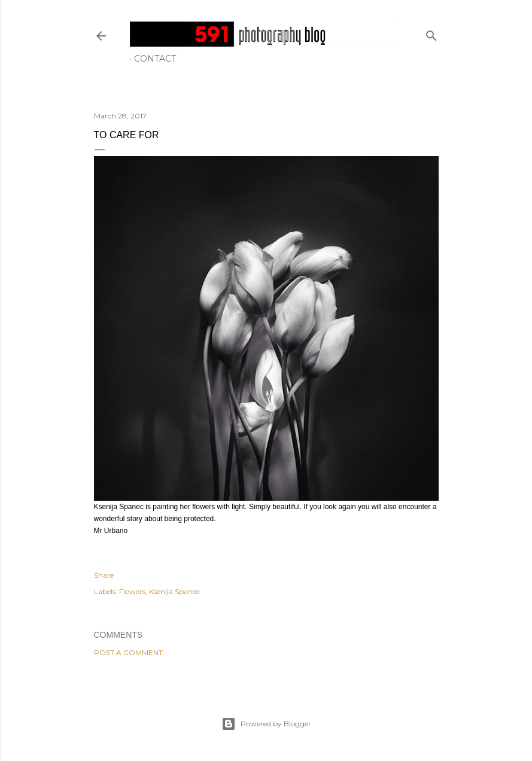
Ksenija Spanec (174, 591)
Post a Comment (128, 652)
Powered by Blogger (266, 724)
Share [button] (104, 575)
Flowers (132, 591)
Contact (155, 59)
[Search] (431, 33)
